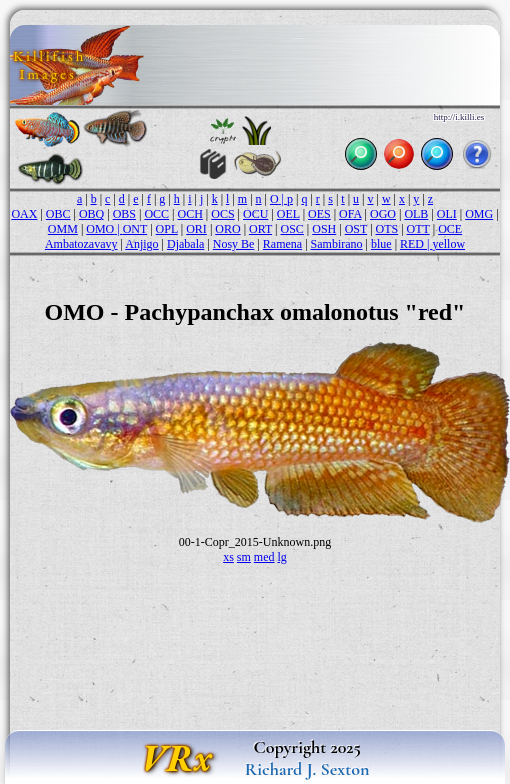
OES (319, 214)
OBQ (91, 214)
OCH (189, 214)
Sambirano (337, 244)
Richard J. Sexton (307, 769)
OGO (383, 214)
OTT (418, 229)
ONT (135, 229)
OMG (479, 214)
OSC (292, 229)
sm (244, 557)
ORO (227, 229)
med (264, 557)
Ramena (282, 244)
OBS (124, 214)
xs (228, 557)
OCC (156, 214)
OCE (450, 229)
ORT (260, 229)
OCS (222, 214)
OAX (24, 214)
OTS (387, 229)
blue (381, 244)
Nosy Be (234, 244)
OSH (324, 229)
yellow (448, 244)
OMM (63, 229)
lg (282, 557)
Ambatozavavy (81, 244)
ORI (196, 229)
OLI (447, 214)
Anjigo (141, 244)
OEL (288, 214)
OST (356, 229)
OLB (416, 214)
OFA (350, 214)
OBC (58, 214)
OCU (255, 214)
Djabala (185, 244)
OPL (167, 229)
